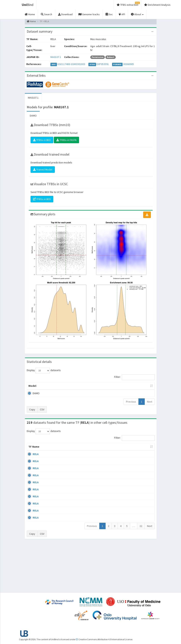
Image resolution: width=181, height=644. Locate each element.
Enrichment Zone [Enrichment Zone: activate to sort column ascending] (81, 388)
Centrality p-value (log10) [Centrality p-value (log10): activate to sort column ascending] (139, 388)
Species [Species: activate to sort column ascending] (122, 454)
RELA (36, 462)
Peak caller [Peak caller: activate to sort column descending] (47, 388)
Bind (28, 5)
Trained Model (43, 170)
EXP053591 (103, 64)
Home (31, 21)
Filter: (134, 377)
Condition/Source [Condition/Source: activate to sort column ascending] (73, 454)
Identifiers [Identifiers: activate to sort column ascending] (142, 454)
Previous (131, 405)
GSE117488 (64, 64)
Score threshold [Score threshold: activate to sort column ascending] (117, 388)
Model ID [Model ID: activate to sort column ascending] (62, 388)
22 (141, 573)
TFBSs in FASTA (66, 140)
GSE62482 (140, 549)
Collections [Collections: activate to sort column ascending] (102, 454)
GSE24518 (140, 462)
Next (150, 405)
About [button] (137, 14)
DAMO (33, 116)
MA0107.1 (56, 57)
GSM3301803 (78, 64)
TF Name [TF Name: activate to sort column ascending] (32, 452)
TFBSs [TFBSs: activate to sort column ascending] (100, 390)
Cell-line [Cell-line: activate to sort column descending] (48, 454)
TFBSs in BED (42, 140)
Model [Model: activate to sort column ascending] (32, 390)
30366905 (128, 64)
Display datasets (44, 371)
